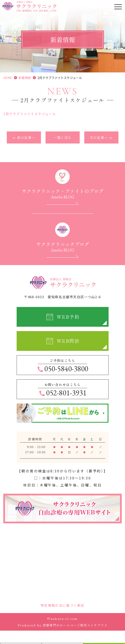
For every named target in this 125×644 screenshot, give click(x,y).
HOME (8, 78)
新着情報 (25, 78)
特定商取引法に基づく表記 (62, 605)
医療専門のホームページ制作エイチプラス (75, 625)
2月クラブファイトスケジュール (30, 114)
